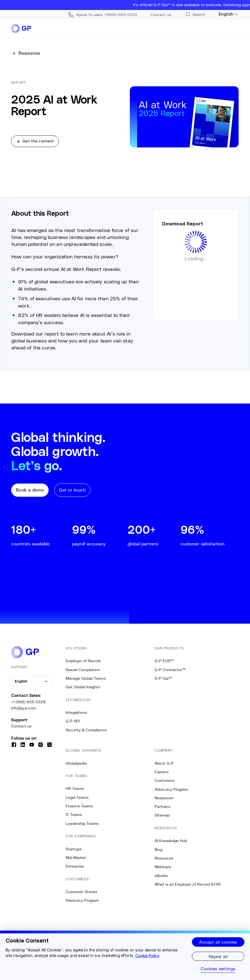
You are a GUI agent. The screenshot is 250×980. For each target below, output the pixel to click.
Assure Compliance (83, 673)
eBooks (161, 879)
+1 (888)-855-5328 (28, 705)
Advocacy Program (82, 904)
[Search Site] (195, 14)
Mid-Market (76, 861)
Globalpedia (76, 767)
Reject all (218, 956)
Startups (74, 852)
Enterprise (75, 870)
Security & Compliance (86, 733)
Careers (162, 775)
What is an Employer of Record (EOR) (188, 888)
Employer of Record (83, 664)
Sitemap (162, 819)
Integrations (76, 716)
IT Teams (74, 818)
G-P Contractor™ (170, 673)
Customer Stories (81, 895)
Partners (162, 810)
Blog (159, 853)
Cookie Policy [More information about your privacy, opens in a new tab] (147, 956)
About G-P (164, 767)
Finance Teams (79, 810)
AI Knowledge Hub (171, 844)
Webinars (163, 870)
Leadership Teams (82, 827)
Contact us (21, 730)
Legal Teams (77, 801)
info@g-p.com (23, 711)
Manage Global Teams (86, 682)
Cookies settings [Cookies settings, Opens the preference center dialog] (218, 969)
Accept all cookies (218, 942)
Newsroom (164, 801)
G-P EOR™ (164, 664)
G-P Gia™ (163, 682)
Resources (164, 861)
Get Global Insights (83, 691)
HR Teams (75, 792)
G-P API (73, 725)
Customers (164, 784)
